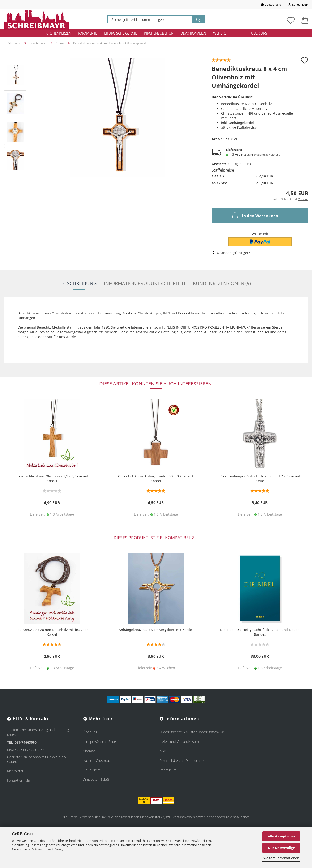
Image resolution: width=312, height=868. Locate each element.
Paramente (88, 33)
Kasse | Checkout (97, 760)
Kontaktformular (19, 780)
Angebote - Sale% (96, 779)
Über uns (259, 33)
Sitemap (89, 751)
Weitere (220, 33)
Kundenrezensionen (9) (222, 283)
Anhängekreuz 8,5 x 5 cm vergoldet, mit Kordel (156, 630)
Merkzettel (15, 771)
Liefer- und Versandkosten (179, 742)
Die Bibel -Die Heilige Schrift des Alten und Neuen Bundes (260, 632)
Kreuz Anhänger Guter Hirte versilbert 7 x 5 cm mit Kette (260, 478)
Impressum (168, 770)
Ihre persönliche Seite (100, 742)
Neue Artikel (92, 770)
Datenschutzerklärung (47, 849)
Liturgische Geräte (121, 33)
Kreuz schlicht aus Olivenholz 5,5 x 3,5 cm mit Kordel (52, 478)
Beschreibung (79, 283)
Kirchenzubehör (159, 33)
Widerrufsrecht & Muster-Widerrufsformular (192, 732)
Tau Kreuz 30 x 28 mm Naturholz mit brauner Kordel (52, 632)
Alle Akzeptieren (281, 836)
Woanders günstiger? (233, 253)
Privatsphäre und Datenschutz (182, 760)
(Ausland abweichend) (268, 155)
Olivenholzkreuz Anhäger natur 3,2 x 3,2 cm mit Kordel (156, 478)
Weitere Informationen (281, 858)
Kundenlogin (298, 5)
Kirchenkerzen (58, 33)
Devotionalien (193, 33)
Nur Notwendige (281, 848)
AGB (163, 751)
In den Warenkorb (255, 215)
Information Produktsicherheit (145, 283)
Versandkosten (184, 817)
